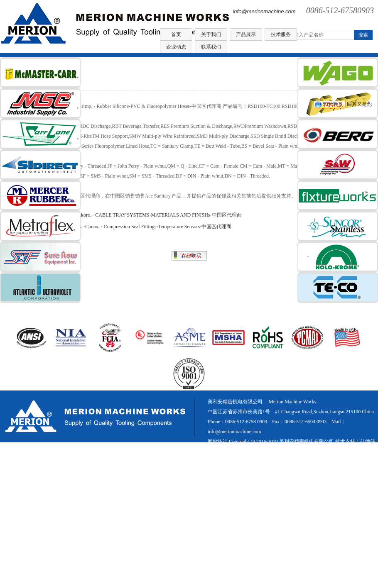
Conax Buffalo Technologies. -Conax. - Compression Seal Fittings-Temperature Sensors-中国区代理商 (128, 227)
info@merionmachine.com (264, 11)
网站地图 (345, 451)
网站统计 (218, 442)
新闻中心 (320, 451)
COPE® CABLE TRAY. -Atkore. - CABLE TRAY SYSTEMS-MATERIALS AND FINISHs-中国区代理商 (133, 215)
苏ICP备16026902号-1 (246, 451)
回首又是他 (343, 104)
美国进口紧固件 (292, 451)
